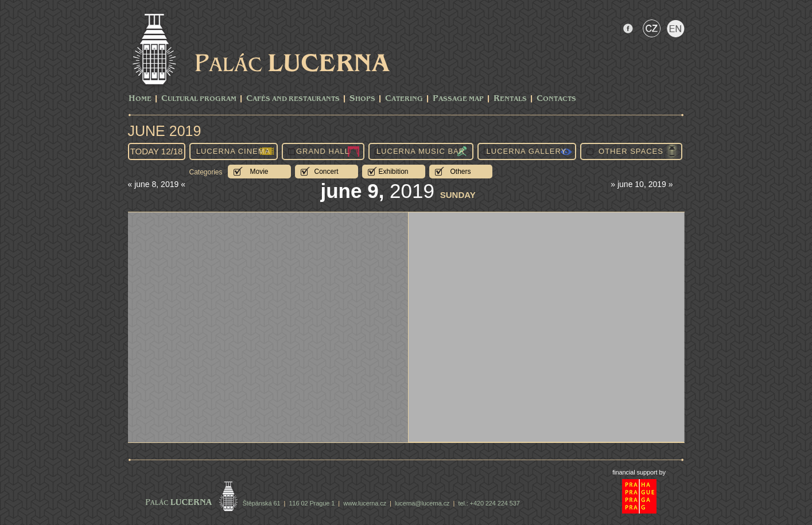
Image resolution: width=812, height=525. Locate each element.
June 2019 (165, 131)
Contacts (556, 99)
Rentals (510, 99)
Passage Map (458, 99)
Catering (404, 99)
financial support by (639, 472)
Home (140, 99)
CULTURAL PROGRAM (199, 99)
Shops (362, 99)
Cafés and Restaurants (293, 99)
